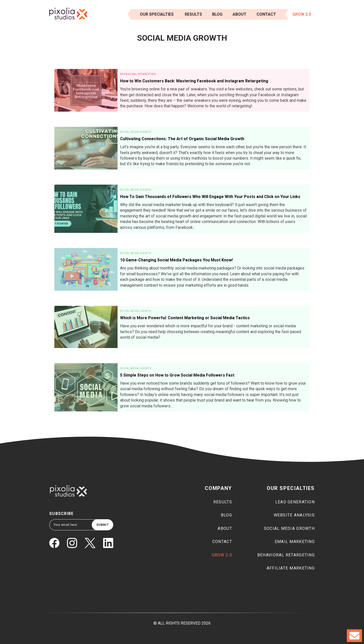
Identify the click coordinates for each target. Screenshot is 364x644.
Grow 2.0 (302, 14)
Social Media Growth (136, 132)
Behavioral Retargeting (138, 74)
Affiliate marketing (291, 568)
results (193, 14)
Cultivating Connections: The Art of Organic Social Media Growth (182, 139)
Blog (217, 14)
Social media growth (289, 528)
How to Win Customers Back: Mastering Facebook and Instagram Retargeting (194, 81)
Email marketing (295, 542)
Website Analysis (294, 515)
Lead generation (295, 502)
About (240, 14)
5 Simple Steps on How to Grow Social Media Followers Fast (177, 375)
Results (223, 502)
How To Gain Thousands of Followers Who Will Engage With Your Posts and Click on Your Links (210, 197)
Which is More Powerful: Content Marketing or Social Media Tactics (185, 318)
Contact (266, 14)
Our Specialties (157, 14)
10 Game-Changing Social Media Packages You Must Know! (176, 260)
